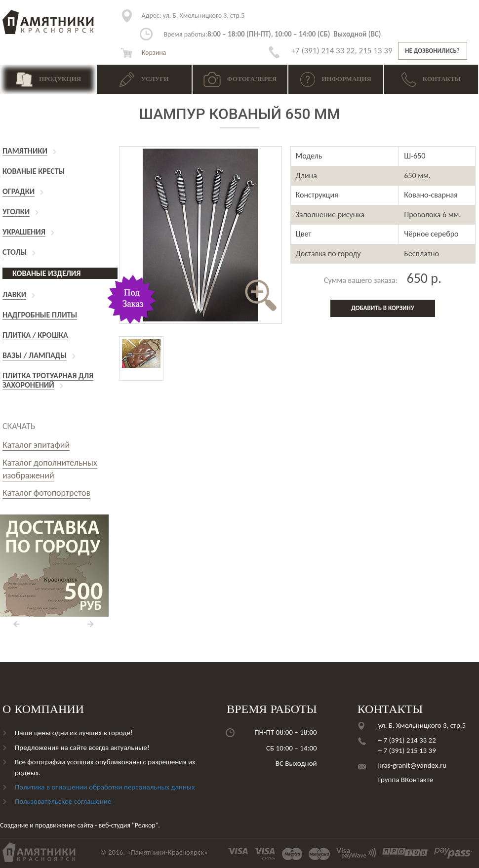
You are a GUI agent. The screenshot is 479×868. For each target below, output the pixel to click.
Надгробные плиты (40, 315)
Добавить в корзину (383, 308)
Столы (15, 252)
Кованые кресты (34, 171)
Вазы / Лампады (35, 355)
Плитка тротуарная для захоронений (48, 380)
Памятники (25, 151)
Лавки (14, 295)
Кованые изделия (46, 273)
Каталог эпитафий (36, 445)
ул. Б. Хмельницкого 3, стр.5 (193, 16)
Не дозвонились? (432, 51)
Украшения (24, 232)
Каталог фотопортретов (46, 493)
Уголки (16, 212)
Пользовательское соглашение (63, 801)
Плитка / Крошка (35, 335)
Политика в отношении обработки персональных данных (105, 787)
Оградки (19, 191)
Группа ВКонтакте (406, 780)
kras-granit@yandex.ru (412, 765)
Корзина (143, 53)
